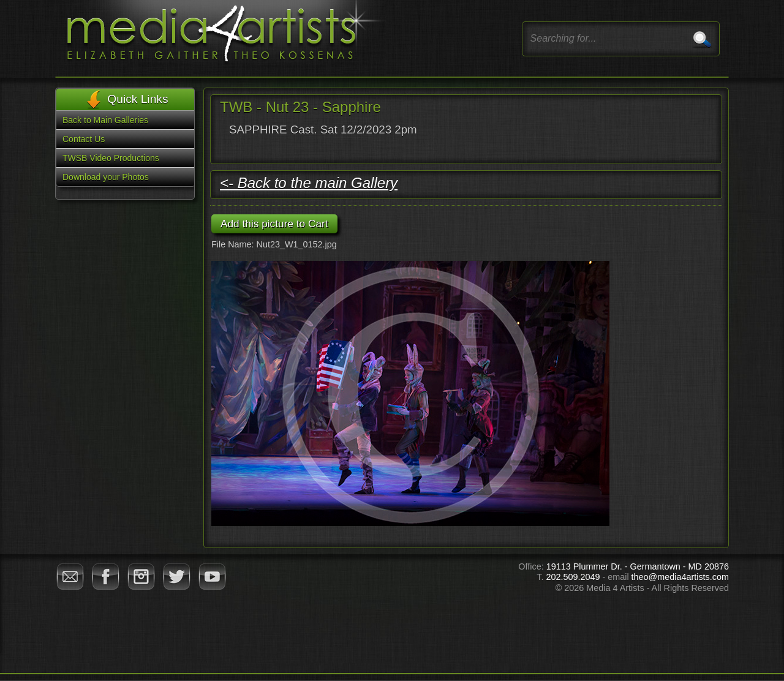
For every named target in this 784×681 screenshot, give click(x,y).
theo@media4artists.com (680, 577)
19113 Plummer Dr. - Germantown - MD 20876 (638, 566)
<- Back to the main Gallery (309, 183)
